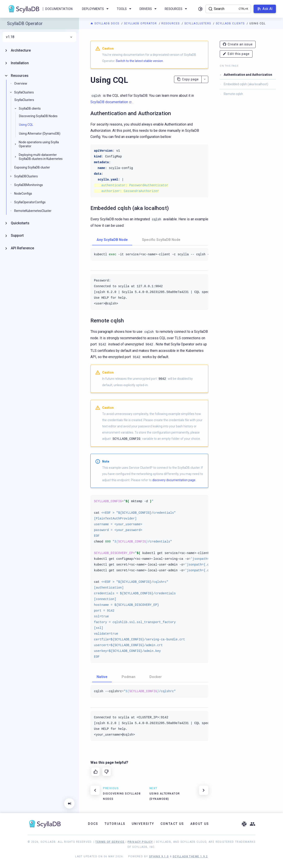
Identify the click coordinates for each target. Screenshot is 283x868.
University (143, 824)
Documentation (59, 9)
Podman (128, 677)
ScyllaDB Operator (141, 23)
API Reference (22, 248)
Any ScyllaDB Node (112, 240)
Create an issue (238, 44)
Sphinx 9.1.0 (159, 856)
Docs (93, 824)
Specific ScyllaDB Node (161, 240)
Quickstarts (20, 223)
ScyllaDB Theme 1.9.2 (190, 856)
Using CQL (26, 125)
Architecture (21, 50)
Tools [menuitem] (125, 9)
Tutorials (115, 824)
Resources (171, 23)
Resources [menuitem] (177, 9)
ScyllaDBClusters (26, 176)
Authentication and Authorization (248, 75)
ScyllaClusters (198, 23)
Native (102, 677)
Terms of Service (110, 842)
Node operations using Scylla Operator (39, 144)
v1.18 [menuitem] (39, 37)
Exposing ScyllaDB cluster (32, 167)
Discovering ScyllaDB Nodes (38, 116)
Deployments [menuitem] (96, 9)
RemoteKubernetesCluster (33, 211)
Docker (156, 677)
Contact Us (172, 824)
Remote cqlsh (233, 94)
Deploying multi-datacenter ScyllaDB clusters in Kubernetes (41, 157)
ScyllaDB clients (231, 23)
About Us (200, 824)
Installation (20, 63)
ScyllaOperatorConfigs (30, 202)
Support (17, 235)
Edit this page (236, 54)
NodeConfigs (23, 194)
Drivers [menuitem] (149, 9)
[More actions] (205, 79)
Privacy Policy (140, 842)
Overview (21, 83)
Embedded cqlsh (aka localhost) (246, 84)
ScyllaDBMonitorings (29, 185)
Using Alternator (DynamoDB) (40, 134)
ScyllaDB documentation (109, 102)
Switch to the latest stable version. (140, 61)
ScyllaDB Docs (105, 23)
